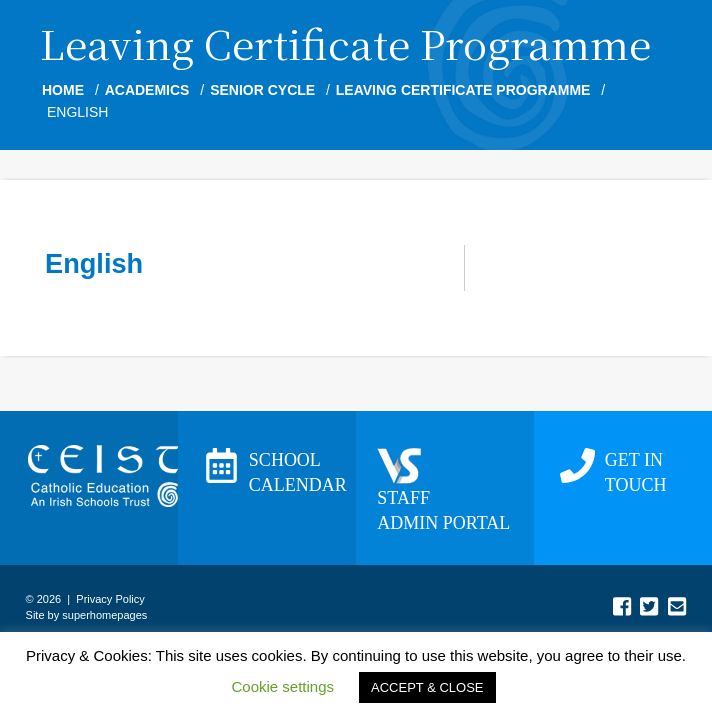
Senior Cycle (262, 90)
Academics (147, 90)
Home (63, 90)
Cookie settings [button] (282, 686)
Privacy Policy (110, 599)
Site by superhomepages (87, 615)
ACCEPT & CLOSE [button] (427, 687)
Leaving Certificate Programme (463, 90)
